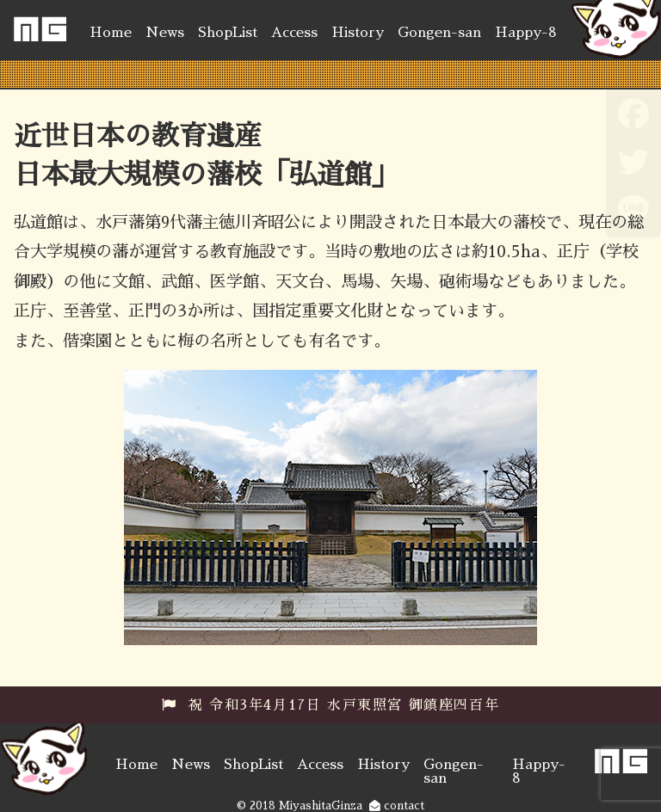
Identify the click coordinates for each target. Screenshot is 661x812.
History (358, 33)
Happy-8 (526, 33)
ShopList (228, 33)
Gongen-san (439, 33)
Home (111, 33)
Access (294, 33)
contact (397, 806)
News (165, 33)
